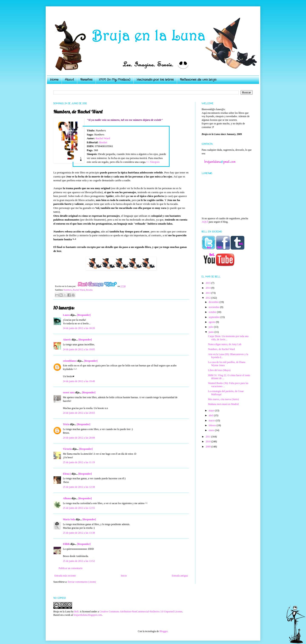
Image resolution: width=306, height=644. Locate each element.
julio (211, 327)
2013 (209, 293)
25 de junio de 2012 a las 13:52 (79, 561)
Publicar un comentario (71, 568)
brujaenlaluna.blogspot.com (88, 615)
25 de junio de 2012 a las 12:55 (79, 508)
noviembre (214, 307)
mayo (212, 411)
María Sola (69, 519)
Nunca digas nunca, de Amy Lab (225, 344)
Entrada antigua (180, 576)
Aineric (67, 340)
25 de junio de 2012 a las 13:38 (79, 533)
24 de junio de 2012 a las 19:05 (79, 349)
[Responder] (84, 315)
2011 (209, 437)
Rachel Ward (103, 138)
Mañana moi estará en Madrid (223, 404)
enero (212, 430)
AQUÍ (205, 222)
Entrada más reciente (65, 576)
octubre (213, 312)
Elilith (66, 544)
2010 (209, 442)
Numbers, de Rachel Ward (221, 349)
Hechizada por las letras (155, 80)
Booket (103, 142)
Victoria (67, 449)
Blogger (163, 631)
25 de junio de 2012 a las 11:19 (79, 462)
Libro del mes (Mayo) (219, 370)
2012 (209, 298)
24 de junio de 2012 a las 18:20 (79, 328)
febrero (213, 425)
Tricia (66, 424)
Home (54, 80)
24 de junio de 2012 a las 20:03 (79, 413)
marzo (212, 420)
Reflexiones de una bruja (198, 80)
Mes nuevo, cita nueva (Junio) (223, 399)
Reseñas (86, 80)
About (69, 80)
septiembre (215, 317)
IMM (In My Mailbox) (115, 80)
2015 (209, 283)
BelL (77, 612)
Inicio (124, 576)
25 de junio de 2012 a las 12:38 (79, 487)
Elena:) (67, 474)
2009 (209, 447)
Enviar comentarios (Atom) (82, 582)
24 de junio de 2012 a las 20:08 (79, 438)
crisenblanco (70, 361)
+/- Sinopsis (153, 162)
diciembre (214, 302)
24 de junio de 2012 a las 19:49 (79, 381)
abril (211, 415)
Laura (66, 315)
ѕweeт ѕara (69, 392)
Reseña (89, 290)
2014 (209, 288)
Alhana (67, 498)
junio (212, 332)
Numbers (68, 290)
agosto (212, 322)
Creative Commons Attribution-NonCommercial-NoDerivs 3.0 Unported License (141, 612)
